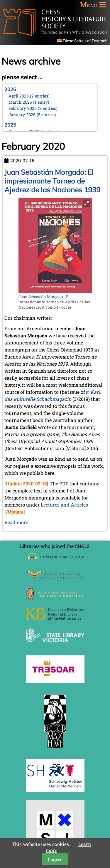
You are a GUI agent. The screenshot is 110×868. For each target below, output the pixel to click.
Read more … (18, 522)
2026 (10, 89)
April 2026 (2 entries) (29, 96)
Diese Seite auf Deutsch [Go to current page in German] (85, 41)
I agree (55, 859)
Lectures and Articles (64, 505)
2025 (10, 125)
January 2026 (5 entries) (32, 115)
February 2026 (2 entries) (33, 108)
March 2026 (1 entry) (29, 102)
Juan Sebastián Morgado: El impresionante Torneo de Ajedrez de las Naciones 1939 (52, 181)
